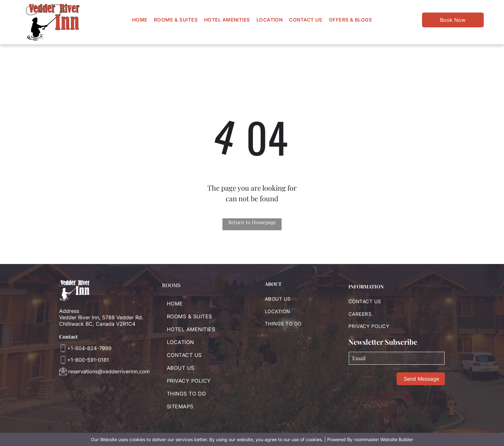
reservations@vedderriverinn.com (109, 371)
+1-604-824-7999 (89, 348)
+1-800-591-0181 (88, 360)
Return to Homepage (252, 222)
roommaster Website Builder (383, 439)
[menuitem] (140, 20)
